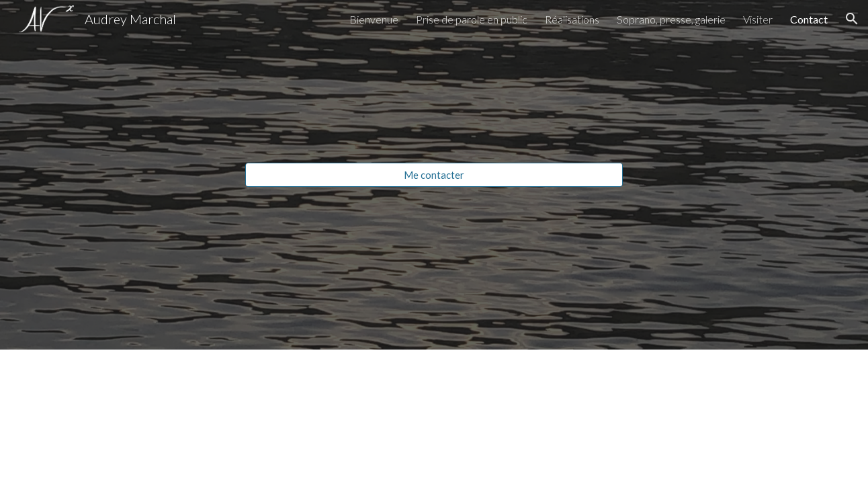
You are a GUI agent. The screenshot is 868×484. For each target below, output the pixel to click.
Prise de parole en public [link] (472, 19)
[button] (852, 19)
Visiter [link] (758, 19)
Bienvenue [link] (374, 19)
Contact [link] (809, 19)
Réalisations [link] (572, 19)
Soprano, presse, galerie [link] (671, 19)
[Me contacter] (434, 175)
